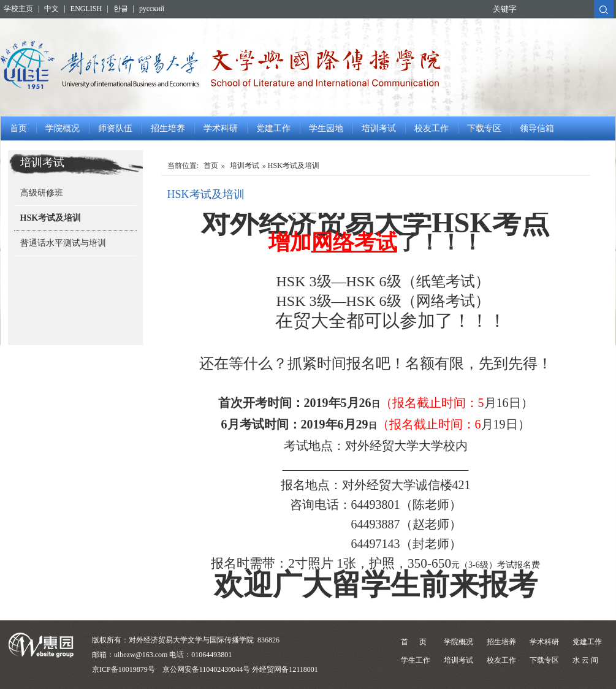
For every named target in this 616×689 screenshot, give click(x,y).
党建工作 (273, 128)
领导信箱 (537, 128)
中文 (51, 9)
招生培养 (168, 128)
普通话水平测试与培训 (63, 243)
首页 (18, 128)
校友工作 (432, 128)
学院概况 (63, 128)
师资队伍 (115, 128)
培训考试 (379, 128)
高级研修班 (42, 193)
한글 (121, 9)
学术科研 (221, 128)
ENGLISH (86, 9)
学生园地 (326, 128)
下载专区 (484, 128)
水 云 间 (585, 660)
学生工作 (416, 660)
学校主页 (18, 9)
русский (152, 9)
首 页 (414, 642)
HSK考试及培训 (51, 218)
